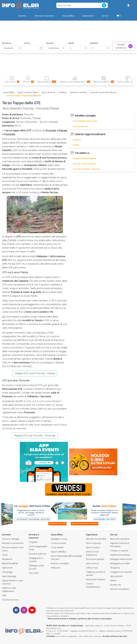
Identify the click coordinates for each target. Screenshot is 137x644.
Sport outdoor (93, 547)
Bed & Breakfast (10, 563)
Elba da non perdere (96, 539)
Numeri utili (115, 585)
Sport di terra (48, 92)
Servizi (107, 16)
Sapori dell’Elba (58, 552)
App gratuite (116, 576)
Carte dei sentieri (80, 126)
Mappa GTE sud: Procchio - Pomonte (35, 435)
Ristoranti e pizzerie (120, 539)
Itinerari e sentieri (78, 92)
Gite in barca (92, 563)
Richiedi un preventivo (13, 543)
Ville (4, 595)
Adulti (71, 43)
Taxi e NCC (34, 573)
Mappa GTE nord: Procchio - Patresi (35, 373)
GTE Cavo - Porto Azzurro (84, 164)
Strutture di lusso (11, 600)
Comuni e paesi (59, 543)
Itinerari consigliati (60, 563)
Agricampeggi (9, 576)
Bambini (94, 43)
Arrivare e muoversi (46, 16)
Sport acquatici (94, 543)
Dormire (24, 16)
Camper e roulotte (119, 551)
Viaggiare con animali (121, 572)
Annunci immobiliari (120, 589)
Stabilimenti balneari (120, 555)
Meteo (113, 580)
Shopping (115, 568)
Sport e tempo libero (28, 92)
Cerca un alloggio (11, 539)
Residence (7, 559)
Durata (50, 43)
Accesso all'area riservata (115, 636)
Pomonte (10, 134)
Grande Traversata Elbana (103, 92)
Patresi (63, 130)
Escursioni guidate (95, 559)
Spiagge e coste (59, 539)
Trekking (62, 92)
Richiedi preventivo (124, 46)
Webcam (55, 568)
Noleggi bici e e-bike (120, 563)
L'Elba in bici (92, 568)
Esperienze (90, 16)
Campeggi (7, 572)
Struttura (7, 43)
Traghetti (33, 542)
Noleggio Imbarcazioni (121, 559)
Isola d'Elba (70, 16)
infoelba (50, 636)
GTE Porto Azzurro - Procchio (86, 169)
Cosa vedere (57, 547)
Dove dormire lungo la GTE (85, 121)
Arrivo (27, 43)
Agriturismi (7, 568)
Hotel (5, 555)
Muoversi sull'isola (37, 554)
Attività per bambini (96, 579)
